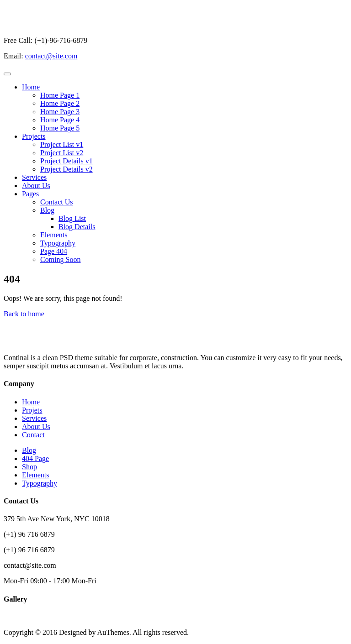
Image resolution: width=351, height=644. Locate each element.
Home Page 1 (60, 95)
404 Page (35, 458)
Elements (54, 235)
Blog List (72, 218)
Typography (58, 243)
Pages (30, 194)
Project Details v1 (66, 161)
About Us (36, 186)
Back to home (24, 314)
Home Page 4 (60, 120)
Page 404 (54, 251)
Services (34, 177)
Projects (34, 136)
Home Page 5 (60, 128)
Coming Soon (60, 259)
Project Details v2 (66, 169)
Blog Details (77, 227)
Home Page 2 (60, 103)
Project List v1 (62, 144)
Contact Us (57, 202)
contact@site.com (51, 56)
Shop (29, 467)
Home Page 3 (60, 112)
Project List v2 (62, 153)
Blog (47, 210)
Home (31, 87)
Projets (32, 410)
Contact (33, 435)
